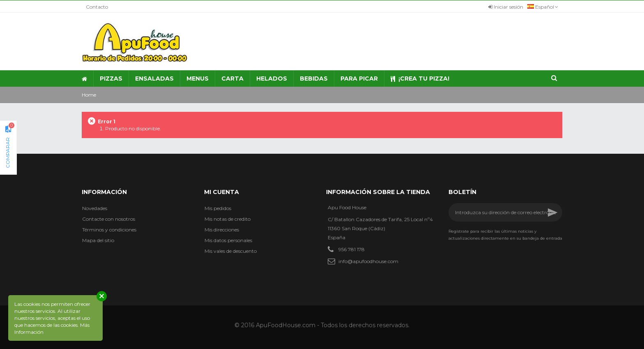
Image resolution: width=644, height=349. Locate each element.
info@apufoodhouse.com (368, 261)
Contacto (97, 7)
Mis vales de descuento (231, 251)
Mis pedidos (218, 208)
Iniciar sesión (506, 7)
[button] (197, 79)
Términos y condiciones (109, 230)
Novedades (95, 208)
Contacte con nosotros (109, 219)
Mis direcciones (222, 230)
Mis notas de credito (228, 219)
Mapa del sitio (98, 240)
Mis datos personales (228, 240)
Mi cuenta (222, 192)
